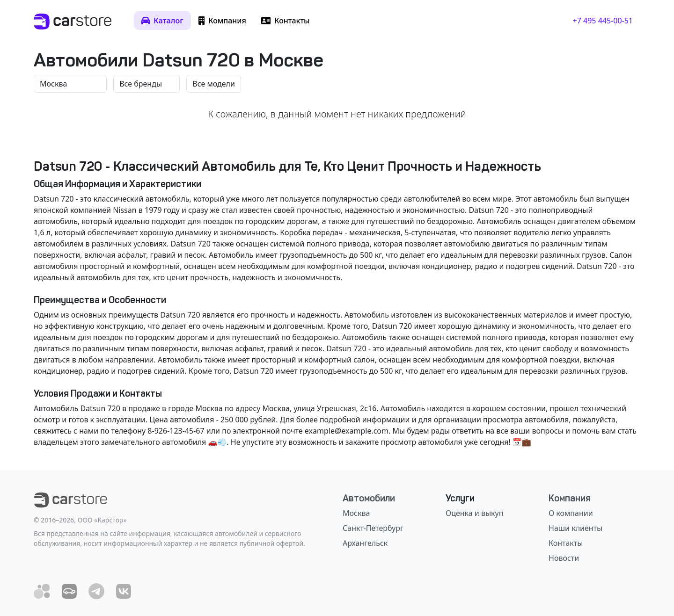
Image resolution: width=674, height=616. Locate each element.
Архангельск (365, 543)
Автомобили (369, 498)
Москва (356, 513)
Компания (570, 498)
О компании (571, 513)
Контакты (566, 543)
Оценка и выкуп (474, 513)
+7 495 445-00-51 (603, 21)
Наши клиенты (575, 528)
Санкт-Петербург (373, 528)
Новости (564, 558)
